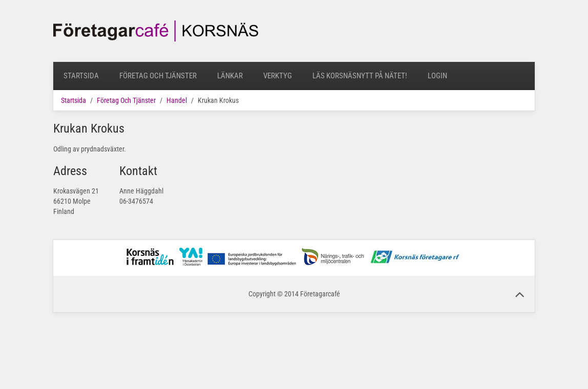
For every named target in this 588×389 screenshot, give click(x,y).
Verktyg (278, 76)
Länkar (230, 76)
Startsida (81, 76)
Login (437, 76)
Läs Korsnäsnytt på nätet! (360, 76)
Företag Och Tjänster (158, 76)
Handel (177, 100)
